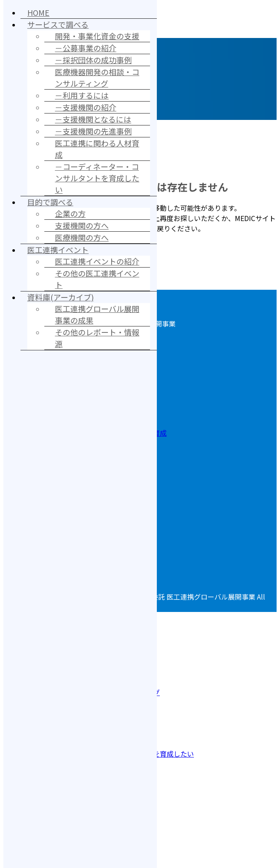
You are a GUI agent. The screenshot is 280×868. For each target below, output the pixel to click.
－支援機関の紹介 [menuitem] (86, 107)
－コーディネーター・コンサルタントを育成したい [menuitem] (97, 178)
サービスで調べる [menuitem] (58, 24)
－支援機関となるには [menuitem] (93, 119)
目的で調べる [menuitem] (50, 202)
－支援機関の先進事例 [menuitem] (93, 131)
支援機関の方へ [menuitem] (82, 225)
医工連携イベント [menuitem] (58, 250)
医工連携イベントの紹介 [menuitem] (97, 261)
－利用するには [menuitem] (82, 95)
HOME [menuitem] (38, 12)
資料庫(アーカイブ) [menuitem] (61, 297)
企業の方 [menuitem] (70, 213)
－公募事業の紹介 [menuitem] (86, 48)
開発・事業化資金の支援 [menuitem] (97, 36)
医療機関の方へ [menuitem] (82, 237)
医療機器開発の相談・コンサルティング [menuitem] (97, 77)
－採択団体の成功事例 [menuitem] (93, 60)
